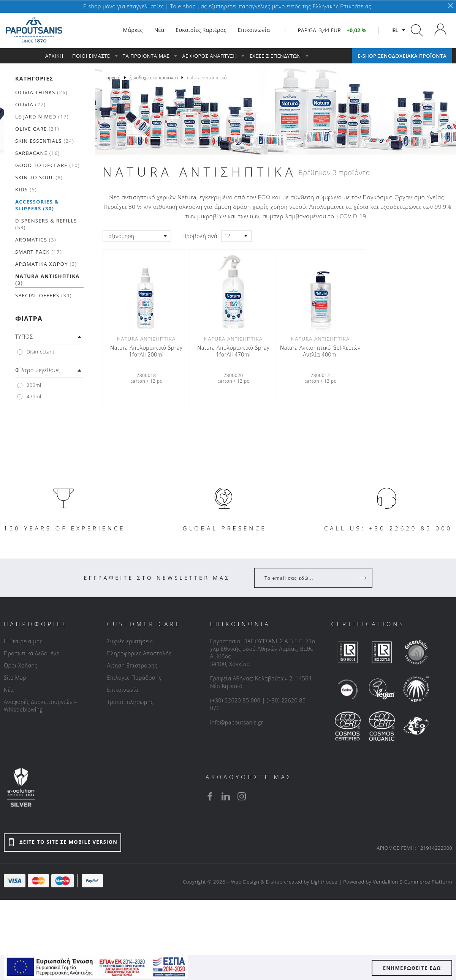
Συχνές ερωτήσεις (130, 641)
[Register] (364, 578)
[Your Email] (308, 578)
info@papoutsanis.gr (237, 722)
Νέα (9, 690)
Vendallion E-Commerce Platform (412, 882)
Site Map (15, 678)
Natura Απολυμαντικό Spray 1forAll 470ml (233, 351)
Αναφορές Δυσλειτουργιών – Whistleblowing (40, 706)
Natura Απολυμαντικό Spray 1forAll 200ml (146, 351)
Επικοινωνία (123, 690)
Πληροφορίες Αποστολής (139, 653)
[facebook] (210, 796)
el (395, 30)
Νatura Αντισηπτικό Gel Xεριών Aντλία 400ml (320, 351)
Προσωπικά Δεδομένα (32, 653)
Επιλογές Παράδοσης (134, 678)
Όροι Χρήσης (21, 665)
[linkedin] (226, 796)
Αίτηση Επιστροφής (132, 665)
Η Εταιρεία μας (23, 641)
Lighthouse (324, 882)
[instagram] (242, 796)
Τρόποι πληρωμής (130, 702)
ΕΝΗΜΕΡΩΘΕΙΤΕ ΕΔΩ (412, 968)
